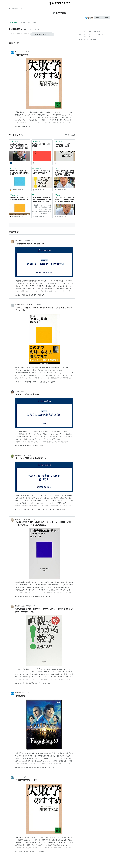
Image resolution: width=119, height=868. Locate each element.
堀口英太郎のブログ (21, 455)
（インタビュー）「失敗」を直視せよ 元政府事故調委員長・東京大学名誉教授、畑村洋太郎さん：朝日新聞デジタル (65, 200)
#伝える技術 (52, 382)
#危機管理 (30, 767)
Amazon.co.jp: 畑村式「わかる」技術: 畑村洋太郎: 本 (19, 199)
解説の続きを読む (42, 34)
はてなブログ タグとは (85, 35)
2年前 (40, 305)
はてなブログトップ (84, 36)
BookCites (18, 777)
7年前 (33, 519)
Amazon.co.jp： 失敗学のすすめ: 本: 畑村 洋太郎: (64, 145)
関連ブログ (37, 22)
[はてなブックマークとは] (22, 135)
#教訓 (54, 767)
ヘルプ (95, 35)
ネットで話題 (25, 22)
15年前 (24, 777)
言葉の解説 (14, 22)
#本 (17, 852)
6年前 (30, 455)
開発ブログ (101, 35)
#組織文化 (38, 767)
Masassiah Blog (20, 52)
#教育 (22, 596)
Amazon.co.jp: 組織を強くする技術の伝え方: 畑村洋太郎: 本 (19, 173)
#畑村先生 (41, 295)
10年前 (27, 693)
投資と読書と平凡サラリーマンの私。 (26, 305)
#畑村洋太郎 (26, 127)
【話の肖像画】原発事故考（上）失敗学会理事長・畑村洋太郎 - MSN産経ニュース (42, 200)
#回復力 (18, 295)
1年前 (27, 52)
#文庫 (26, 852)
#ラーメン (30, 446)
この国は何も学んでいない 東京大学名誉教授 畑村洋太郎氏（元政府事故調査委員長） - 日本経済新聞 (19, 146)
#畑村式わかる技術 (31, 382)
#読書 (17, 446)
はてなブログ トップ (16, 9)
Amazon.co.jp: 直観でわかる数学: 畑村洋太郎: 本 (41, 172)
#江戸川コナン (37, 510)
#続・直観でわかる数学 (43, 683)
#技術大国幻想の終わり (43, 596)
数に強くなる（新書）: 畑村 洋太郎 (42, 145)
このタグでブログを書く (102, 17)
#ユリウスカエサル (49, 510)
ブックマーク (15, 141)
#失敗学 (18, 127)
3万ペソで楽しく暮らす (22, 241)
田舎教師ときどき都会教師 (23, 519)
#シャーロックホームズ (23, 510)
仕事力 (17, 391)
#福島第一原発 (20, 767)
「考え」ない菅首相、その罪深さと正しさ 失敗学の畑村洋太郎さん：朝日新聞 (65, 173)
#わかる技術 (43, 382)
